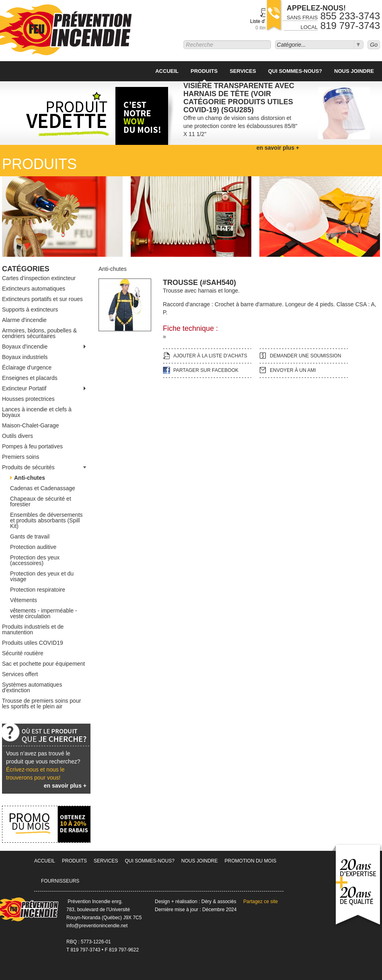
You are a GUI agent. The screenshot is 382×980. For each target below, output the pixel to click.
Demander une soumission (305, 356)
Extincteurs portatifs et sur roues (42, 299)
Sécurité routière (23, 653)
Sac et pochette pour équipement (43, 664)
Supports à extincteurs (30, 309)
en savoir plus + (65, 786)
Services (243, 71)
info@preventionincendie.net (97, 926)
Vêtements (24, 600)
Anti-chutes (30, 478)
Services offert (20, 674)
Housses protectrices (28, 399)
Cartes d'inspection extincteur (39, 278)
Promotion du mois (251, 861)
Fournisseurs (60, 881)
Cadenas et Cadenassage (43, 488)
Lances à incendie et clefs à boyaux (37, 412)
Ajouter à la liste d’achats (210, 356)
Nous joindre (354, 71)
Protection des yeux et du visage (42, 576)
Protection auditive (33, 547)
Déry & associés (219, 902)
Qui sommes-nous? (295, 71)
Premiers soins (21, 457)
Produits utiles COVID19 (33, 643)
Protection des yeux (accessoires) (35, 560)
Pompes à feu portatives (32, 446)
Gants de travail (30, 536)
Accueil (167, 71)
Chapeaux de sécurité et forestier (41, 501)
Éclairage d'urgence (27, 367)
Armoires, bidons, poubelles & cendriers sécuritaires (39, 333)
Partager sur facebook (206, 370)
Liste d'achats (265, 25)
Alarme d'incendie (24, 320)
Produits (204, 71)
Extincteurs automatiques (34, 289)
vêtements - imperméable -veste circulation (44, 613)
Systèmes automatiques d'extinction (32, 687)
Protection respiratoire (38, 590)
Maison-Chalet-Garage (31, 425)
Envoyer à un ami (293, 370)
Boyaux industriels (25, 357)
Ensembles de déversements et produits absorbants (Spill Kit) (46, 520)
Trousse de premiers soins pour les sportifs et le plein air (41, 704)
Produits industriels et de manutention (33, 629)
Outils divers (17, 436)
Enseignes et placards (30, 378)
